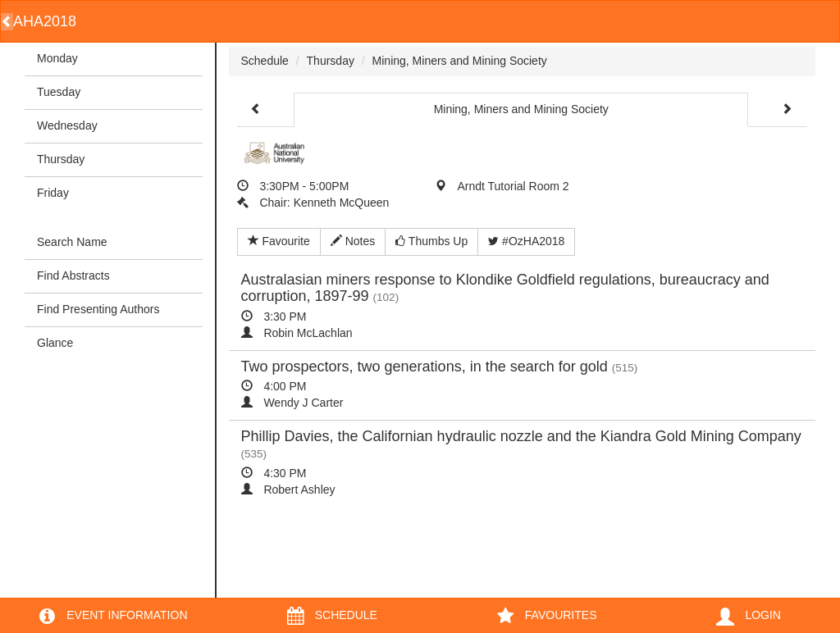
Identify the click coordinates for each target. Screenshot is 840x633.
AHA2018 (45, 21)
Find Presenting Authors (98, 309)
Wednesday (67, 125)
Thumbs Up (431, 241)
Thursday (61, 159)
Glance (55, 343)
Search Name (72, 242)
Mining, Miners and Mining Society (460, 61)
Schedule (265, 61)
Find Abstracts (73, 276)
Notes (353, 241)
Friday (53, 193)
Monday (57, 58)
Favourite (279, 241)
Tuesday (59, 92)
